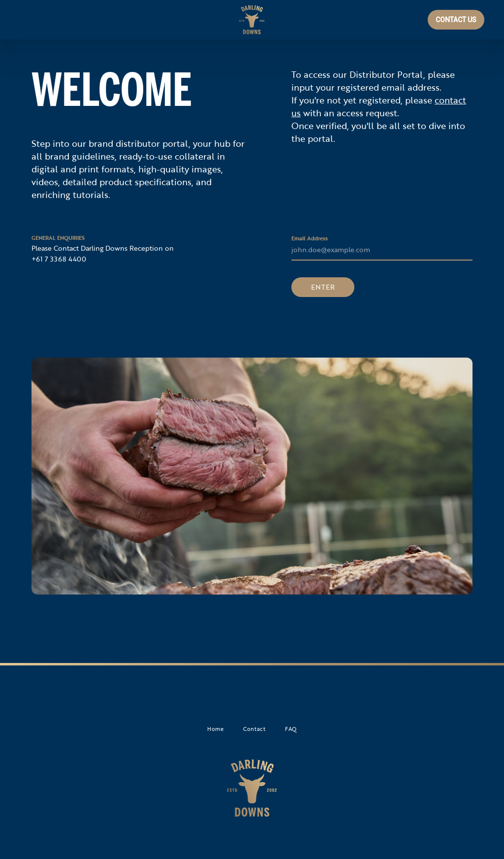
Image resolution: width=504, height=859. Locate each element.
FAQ (291, 729)
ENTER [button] (323, 287)
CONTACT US (456, 20)
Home (215, 729)
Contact (254, 729)
